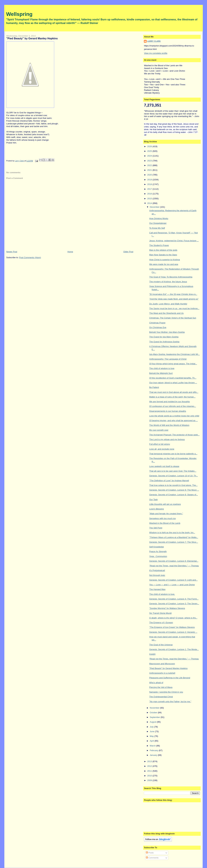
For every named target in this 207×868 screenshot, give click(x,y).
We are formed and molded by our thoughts (170, 402)
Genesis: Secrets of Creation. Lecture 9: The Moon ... (174, 490)
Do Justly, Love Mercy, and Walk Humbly (168, 304)
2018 (150, 184)
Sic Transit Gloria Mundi (160, 613)
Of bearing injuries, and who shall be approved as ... (174, 420)
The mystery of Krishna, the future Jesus (168, 282)
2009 (150, 780)
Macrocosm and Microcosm (162, 664)
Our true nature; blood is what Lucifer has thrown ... (173, 383)
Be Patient (154, 387)
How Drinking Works (159, 218)
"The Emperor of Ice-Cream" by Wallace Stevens (172, 627)
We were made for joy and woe (164, 264)
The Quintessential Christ (161, 697)
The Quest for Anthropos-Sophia (164, 342)
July (152, 727)
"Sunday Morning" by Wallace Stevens (167, 608)
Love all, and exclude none (162, 449)
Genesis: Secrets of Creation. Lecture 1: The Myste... (174, 649)
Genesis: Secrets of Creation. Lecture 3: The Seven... (174, 604)
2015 (150, 199)
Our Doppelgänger (158, 223)
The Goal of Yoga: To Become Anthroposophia (171, 277)
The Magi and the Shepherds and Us (166, 313)
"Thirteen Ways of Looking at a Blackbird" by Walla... (174, 537)
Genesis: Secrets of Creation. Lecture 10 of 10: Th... (174, 476)
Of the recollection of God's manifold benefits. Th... (173, 378)
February (154, 750)
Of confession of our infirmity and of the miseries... (173, 406)
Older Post (128, 252)
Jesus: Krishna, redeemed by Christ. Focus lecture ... (174, 241)
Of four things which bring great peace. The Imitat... (173, 364)
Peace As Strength (158, 551)
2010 (150, 776)
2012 (150, 766)
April (152, 741)
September (155, 717)
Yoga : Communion (158, 556)
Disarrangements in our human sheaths (168, 411)
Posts (150, 853)
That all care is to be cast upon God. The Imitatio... (173, 471)
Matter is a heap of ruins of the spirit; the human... (172, 397)
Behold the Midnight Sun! (161, 373)
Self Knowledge (157, 547)
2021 (150, 170)
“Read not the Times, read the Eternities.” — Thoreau (174, 659)
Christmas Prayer (157, 323)
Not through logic (157, 575)
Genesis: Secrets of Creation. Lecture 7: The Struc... (174, 542)
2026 (150, 146)
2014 (150, 203)
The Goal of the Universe (161, 645)
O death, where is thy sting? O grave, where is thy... (173, 618)
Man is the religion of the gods (163, 250)
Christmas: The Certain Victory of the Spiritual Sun (173, 318)
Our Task (153, 499)
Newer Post (12, 252)
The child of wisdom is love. (162, 594)
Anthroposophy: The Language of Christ (168, 359)
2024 (150, 156)
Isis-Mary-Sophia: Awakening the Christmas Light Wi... (175, 354)
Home (70, 252)
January (154, 755)
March (153, 746)
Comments (152, 858)
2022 (150, 165)
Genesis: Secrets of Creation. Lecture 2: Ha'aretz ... (173, 632)
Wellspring (19, 14)
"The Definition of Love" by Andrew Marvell (169, 481)
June (152, 731)
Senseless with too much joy (163, 518)
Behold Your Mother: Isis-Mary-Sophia (167, 332)
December (155, 207)
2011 (150, 771)
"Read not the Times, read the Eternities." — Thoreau (174, 566)
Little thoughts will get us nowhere (165, 504)
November (155, 708)
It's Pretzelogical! (157, 570)
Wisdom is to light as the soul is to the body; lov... (172, 533)
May (152, 736)
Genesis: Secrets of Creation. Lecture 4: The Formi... (174, 599)
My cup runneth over (159, 430)
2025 (150, 151)
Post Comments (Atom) (30, 257)
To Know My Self (157, 228)
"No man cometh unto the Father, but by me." (170, 702)
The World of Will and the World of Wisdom (169, 425)
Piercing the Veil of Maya (161, 687)
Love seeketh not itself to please (164, 466)
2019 (150, 180)
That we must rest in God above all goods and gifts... (174, 392)
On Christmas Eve (158, 327)
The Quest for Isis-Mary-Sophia (164, 337)
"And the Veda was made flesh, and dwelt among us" (174, 299)
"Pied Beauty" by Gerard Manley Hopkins (168, 668)
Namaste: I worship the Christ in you (166, 692)
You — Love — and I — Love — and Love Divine (172, 585)
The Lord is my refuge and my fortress (167, 439)
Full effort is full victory (160, 444)
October (154, 713)
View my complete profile (156, 53)
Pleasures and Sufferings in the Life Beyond (170, 678)
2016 (150, 194)
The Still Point (156, 528)
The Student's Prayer (159, 245)
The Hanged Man (157, 589)
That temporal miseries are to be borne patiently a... (173, 454)
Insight (152, 654)
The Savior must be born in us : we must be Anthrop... (174, 308)
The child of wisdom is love (162, 368)
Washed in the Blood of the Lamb (165, 523)
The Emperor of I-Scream (161, 623)
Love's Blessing (157, 509)
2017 (150, 189)
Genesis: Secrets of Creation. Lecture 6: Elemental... (174, 561)
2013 (150, 761)
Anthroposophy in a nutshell (162, 673)
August (153, 722)
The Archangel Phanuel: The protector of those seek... (174, 435)
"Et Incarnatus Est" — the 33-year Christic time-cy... (173, 294)
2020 (150, 175)
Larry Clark (154, 41)
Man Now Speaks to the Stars (163, 255)
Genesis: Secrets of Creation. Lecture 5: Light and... (173, 580)
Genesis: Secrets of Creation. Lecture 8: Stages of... (174, 495)
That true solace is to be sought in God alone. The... (173, 485)
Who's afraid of (156, 683)
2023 (150, 161)
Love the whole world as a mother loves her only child (174, 416)
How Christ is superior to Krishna (165, 260)
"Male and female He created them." (166, 514)
